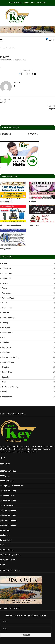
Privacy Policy (29, 2)
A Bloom (33, 202)
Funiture (28, 313)
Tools (28, 382)
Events (28, 283)
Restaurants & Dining (28, 357)
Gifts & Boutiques (28, 318)
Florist (28, 303)
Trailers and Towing (28, 387)
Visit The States (7, 550)
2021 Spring (5, 476)
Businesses (5, 535)
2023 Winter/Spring (8, 500)
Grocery (28, 323)
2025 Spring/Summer (9, 520)
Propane (28, 342)
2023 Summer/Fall (7, 496)
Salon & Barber (28, 362)
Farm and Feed (28, 298)
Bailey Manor (6, 249)
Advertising (5, 530)
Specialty (28, 377)
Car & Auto (28, 268)
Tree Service (28, 397)
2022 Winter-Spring (8, 491)
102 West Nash (6, 202)
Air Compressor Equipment (11, 225)
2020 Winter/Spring (8, 471)
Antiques (28, 263)
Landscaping (28, 333)
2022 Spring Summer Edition (12, 486)
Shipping (28, 367)
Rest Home (28, 352)
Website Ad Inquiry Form (10, 555)
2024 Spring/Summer (9, 510)
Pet (28, 338)
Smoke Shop (28, 372)
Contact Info (41, 2)
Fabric (28, 288)
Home (2, 48)
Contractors (28, 273)
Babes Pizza (34, 225)
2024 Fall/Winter (7, 505)
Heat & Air (28, 328)
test (2, 545)
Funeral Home (28, 308)
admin (9, 60)
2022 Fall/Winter (7, 481)
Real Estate (28, 347)
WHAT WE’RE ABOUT (16, 2)
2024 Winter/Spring (8, 515)
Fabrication (28, 293)
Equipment (28, 278)
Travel (28, 392)
